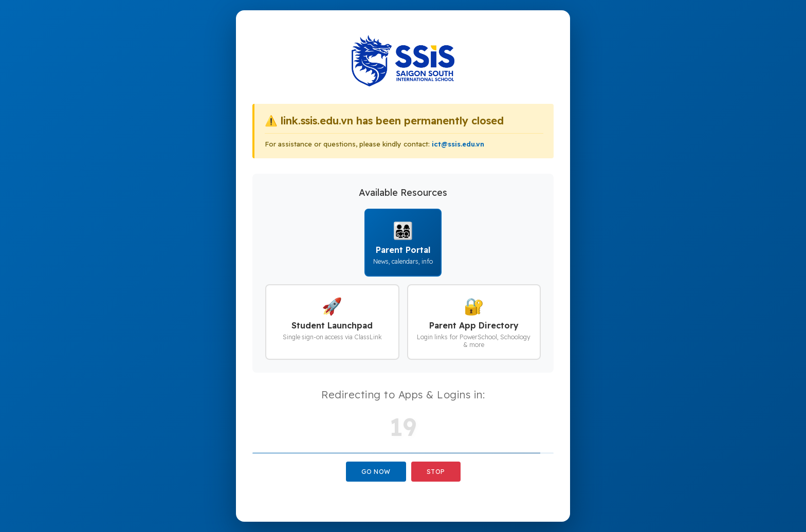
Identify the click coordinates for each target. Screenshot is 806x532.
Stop (436, 472)
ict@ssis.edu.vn (458, 144)
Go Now (376, 472)
